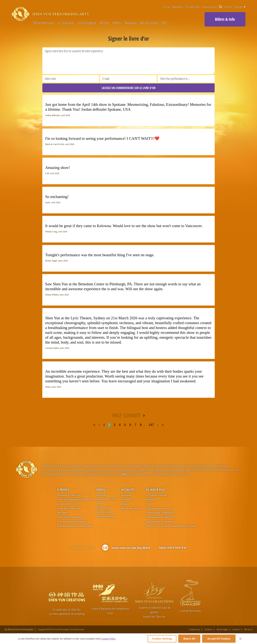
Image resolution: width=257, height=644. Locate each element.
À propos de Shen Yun (106, 501)
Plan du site (248, 630)
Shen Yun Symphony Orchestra (75, 499)
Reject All (189, 639)
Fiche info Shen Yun (68, 508)
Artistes (105, 23)
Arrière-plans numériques (160, 513)
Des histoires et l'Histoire (160, 522)
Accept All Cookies (219, 639)
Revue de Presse (106, 516)
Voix (148, 504)
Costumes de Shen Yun (159, 508)
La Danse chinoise (156, 495)
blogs (124, 504)
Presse (167, 7)
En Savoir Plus (192, 7)
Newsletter (178, 7)
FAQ (164, 23)
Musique (151, 499)
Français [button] (240, 7)
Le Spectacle (66, 23)
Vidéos (117, 23)
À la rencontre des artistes (72, 522)
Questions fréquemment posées (75, 526)
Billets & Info (225, 19)
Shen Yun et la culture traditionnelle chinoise (171, 526)
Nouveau (131, 23)
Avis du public (149, 23)
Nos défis (62, 513)
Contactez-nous (209, 7)
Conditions (208, 630)
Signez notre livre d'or (173, 547)
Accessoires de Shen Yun (160, 517)
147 (151, 425)
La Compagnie (87, 23)
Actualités (128, 490)
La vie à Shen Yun (67, 504)
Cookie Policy (108, 639)
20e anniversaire (43, 23)
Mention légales (222, 630)
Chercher (226, 7)
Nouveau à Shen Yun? (70, 495)
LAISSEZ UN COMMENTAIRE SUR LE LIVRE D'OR (129, 88)
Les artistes (103, 508)
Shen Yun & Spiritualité (70, 517)
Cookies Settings (161, 639)
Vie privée (236, 630)
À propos (63, 490)
